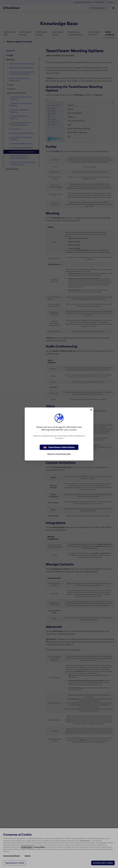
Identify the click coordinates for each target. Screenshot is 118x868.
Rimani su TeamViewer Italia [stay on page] (59, 454)
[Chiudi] (91, 410)
